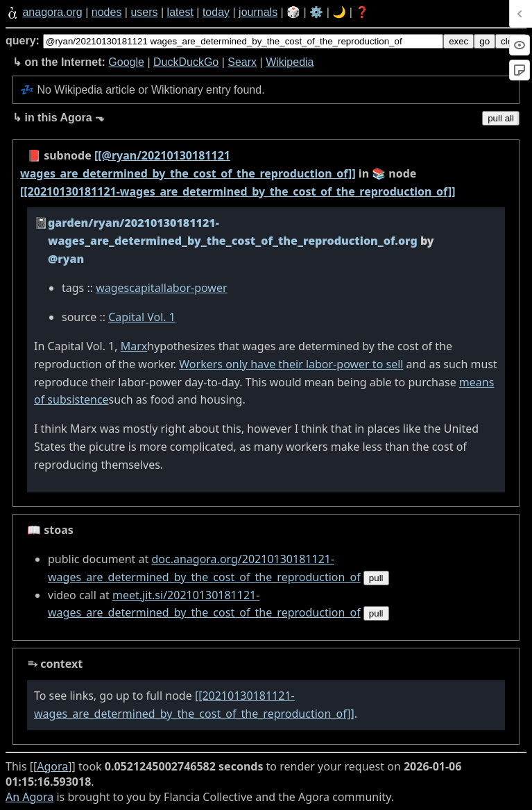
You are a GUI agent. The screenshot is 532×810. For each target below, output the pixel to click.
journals (258, 12)
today (216, 12)
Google (126, 62)
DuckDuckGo (186, 62)
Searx (242, 62)
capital (146, 288)
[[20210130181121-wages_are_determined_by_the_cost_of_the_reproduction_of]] (238, 191)
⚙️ (316, 12)
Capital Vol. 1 (142, 317)
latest (180, 12)
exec (458, 41)
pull (376, 578)
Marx (134, 346)
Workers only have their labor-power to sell (291, 364)
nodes (107, 12)
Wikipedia (290, 62)
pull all (501, 118)
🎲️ (293, 12)
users (144, 12)
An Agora (29, 797)
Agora (52, 766)
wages (112, 288)
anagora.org (52, 12)
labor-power (196, 288)
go (484, 41)
